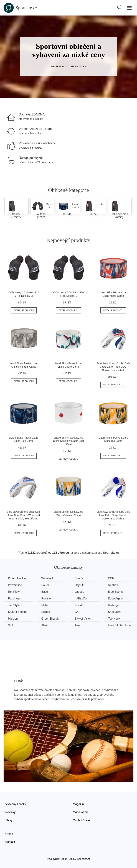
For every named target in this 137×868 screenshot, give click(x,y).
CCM (111, 578)
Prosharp (14, 598)
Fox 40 (79, 605)
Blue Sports (116, 592)
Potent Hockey (17, 578)
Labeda (79, 592)
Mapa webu (80, 812)
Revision (47, 598)
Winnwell (47, 578)
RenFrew (14, 592)
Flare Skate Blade (119, 625)
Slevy (9, 820)
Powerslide (15, 585)
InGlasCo (81, 598)
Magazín (78, 804)
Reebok (113, 585)
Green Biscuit (50, 619)
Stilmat (46, 612)
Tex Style (14, 605)
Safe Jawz (115, 612)
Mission (13, 619)
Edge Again (115, 598)
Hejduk (79, 585)
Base (45, 592)
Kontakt (10, 842)
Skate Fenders (17, 612)
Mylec (45, 605)
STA (11, 625)
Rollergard (115, 605)
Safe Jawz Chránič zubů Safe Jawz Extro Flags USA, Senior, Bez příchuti (113, 367)
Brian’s (79, 578)
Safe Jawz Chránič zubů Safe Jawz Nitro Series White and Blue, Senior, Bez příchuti (24, 515)
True (78, 625)
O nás (9, 834)
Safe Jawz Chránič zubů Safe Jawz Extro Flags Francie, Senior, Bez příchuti (113, 515)
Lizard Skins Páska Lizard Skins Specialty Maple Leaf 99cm (69, 441)
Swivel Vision (83, 619)
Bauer (45, 585)
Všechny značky (16, 804)
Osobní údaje (81, 820)
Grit (77, 612)
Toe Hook (114, 619)
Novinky (10, 812)
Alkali (45, 625)
